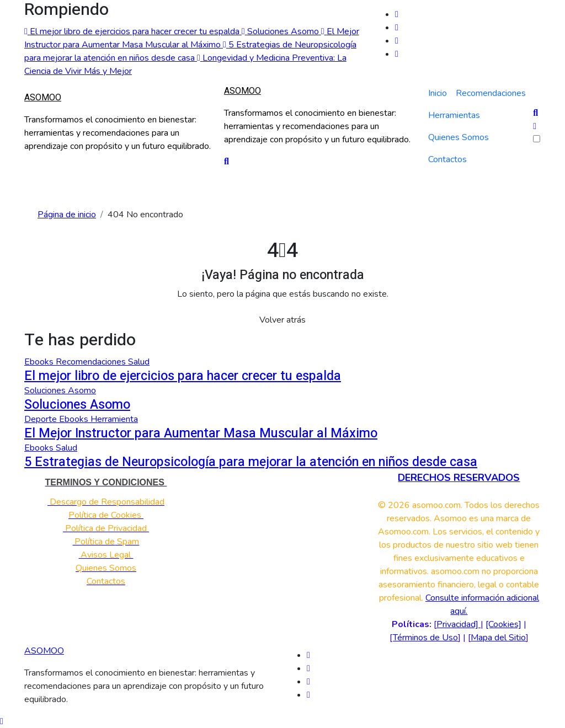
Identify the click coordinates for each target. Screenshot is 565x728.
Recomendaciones (491, 93)
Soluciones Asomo (60, 390)
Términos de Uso (425, 638)
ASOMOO (43, 98)
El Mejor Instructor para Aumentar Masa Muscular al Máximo (201, 433)
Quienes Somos (459, 137)
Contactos (447, 159)
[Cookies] (503, 624)
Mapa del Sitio (498, 638)
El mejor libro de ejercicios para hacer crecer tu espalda (183, 376)
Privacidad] (459, 624)
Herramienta (114, 419)
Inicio (438, 93)
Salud (139, 362)
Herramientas (454, 115)
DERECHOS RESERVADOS (459, 478)
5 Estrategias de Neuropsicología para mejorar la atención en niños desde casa (251, 462)
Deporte (42, 419)
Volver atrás (282, 320)
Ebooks (40, 362)
